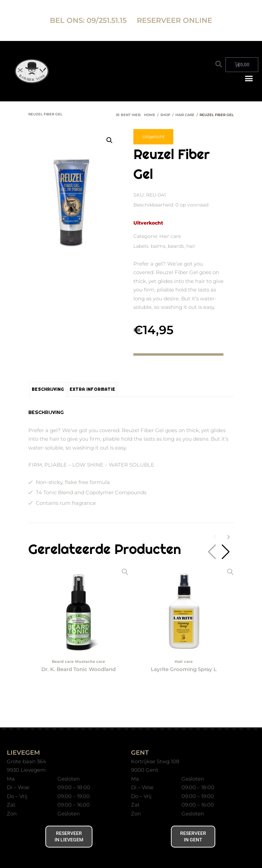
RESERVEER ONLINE (174, 20)
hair (191, 246)
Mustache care (90, 661)
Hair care (185, 115)
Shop (165, 115)
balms (158, 246)
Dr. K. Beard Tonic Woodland (78, 669)
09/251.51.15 (108, 20)
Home (150, 115)
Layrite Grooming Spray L (184, 669)
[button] (219, 64)
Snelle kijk (125, 572)
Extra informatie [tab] (92, 389)
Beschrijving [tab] (48, 389)
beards (176, 246)
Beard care (63, 661)
